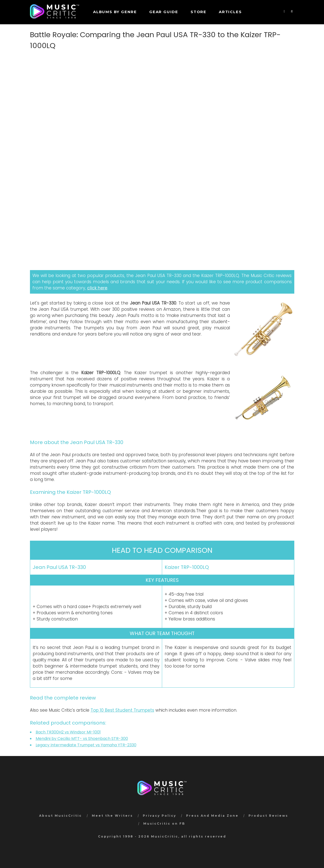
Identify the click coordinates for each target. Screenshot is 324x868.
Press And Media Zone (212, 816)
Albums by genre (115, 12)
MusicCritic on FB (164, 824)
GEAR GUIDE (164, 12)
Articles (230, 12)
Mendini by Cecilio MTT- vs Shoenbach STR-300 (82, 739)
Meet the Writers (112, 816)
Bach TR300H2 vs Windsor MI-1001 (68, 732)
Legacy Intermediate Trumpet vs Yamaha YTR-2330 (86, 745)
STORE (199, 12)
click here (97, 288)
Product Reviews (268, 816)
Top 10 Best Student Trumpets (122, 710)
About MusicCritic (61, 816)
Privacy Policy (160, 816)
